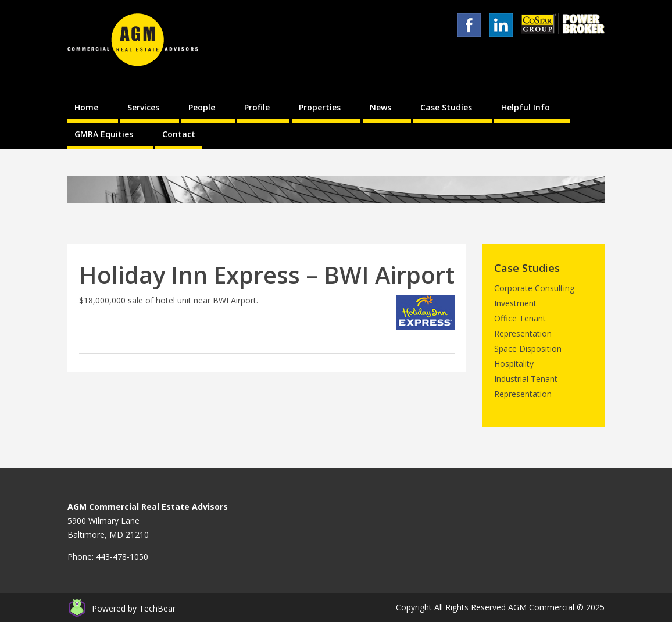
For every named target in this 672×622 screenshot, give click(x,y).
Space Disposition (528, 348)
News (380, 107)
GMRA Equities (104, 134)
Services (143, 107)
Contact (179, 134)
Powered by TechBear (134, 608)
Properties (320, 107)
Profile (257, 107)
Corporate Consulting (534, 288)
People (202, 107)
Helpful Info (526, 107)
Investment (515, 303)
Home (86, 107)
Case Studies (446, 107)
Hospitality (514, 364)
